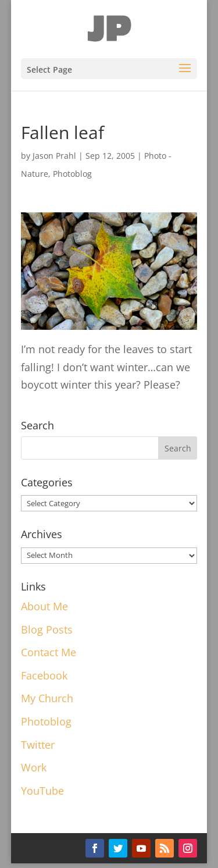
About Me (44, 606)
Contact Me (49, 652)
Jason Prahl (54, 156)
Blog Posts (47, 629)
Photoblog (72, 174)
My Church (47, 698)
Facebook (44, 675)
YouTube (42, 791)
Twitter (38, 745)
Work (34, 767)
